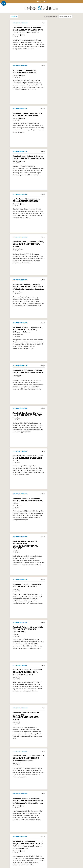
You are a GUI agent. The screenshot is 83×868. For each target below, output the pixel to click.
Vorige (14, 861)
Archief (13, 17)
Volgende (40, 861)
